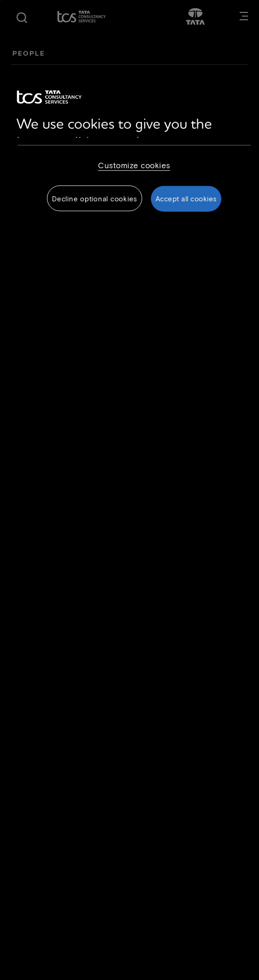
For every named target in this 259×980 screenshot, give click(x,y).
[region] (130, 153)
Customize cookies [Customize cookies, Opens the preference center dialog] (134, 165)
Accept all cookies (186, 199)
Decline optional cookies (95, 199)
